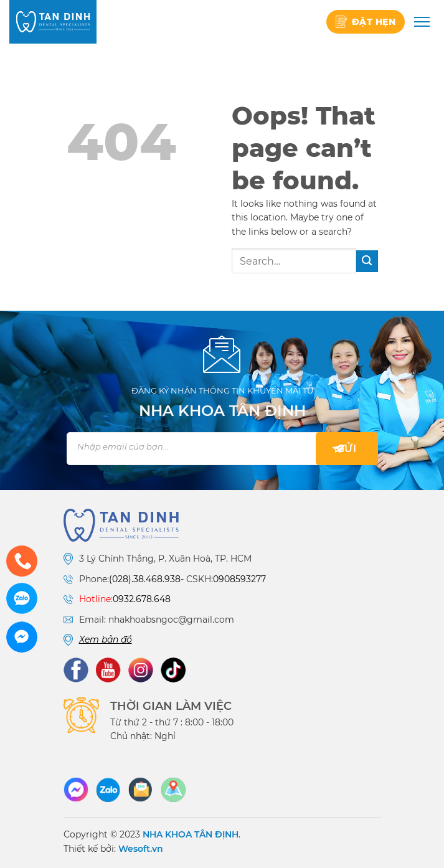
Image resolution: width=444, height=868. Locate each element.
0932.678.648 (142, 599)
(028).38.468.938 (145, 579)
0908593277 (239, 579)
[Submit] (367, 261)
